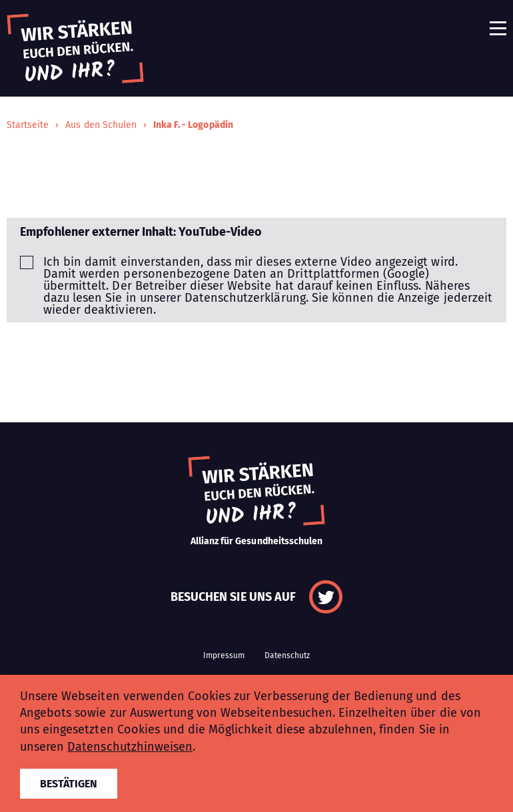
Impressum (224, 655)
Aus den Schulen (101, 125)
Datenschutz (287, 655)
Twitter (326, 597)
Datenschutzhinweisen (130, 747)
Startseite (28, 125)
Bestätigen (69, 784)
